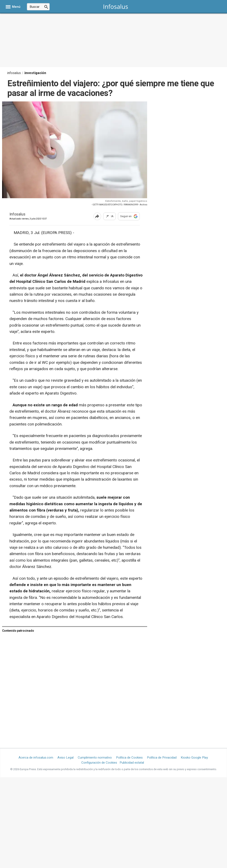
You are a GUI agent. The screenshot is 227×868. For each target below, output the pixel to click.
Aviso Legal (65, 758)
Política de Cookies (129, 758)
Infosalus (17, 215)
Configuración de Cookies (99, 763)
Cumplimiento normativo (95, 758)
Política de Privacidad (162, 758)
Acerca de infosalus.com (36, 758)
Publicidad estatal (132, 763)
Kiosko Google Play (194, 758)
